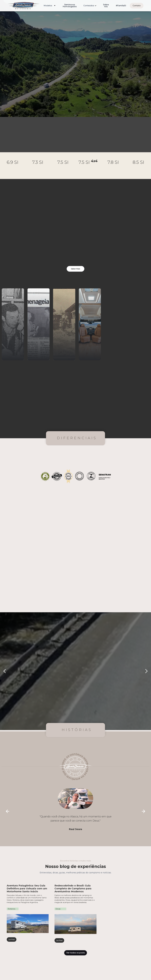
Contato (137, 6)
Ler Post (12, 939)
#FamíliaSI (121, 6)
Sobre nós (106, 6)
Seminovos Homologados (70, 6)
